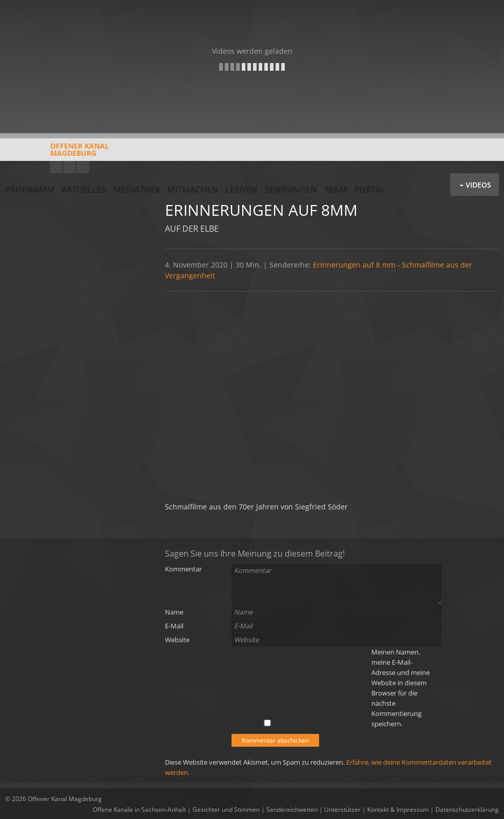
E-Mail (174, 626)
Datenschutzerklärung (467, 810)
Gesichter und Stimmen (226, 810)
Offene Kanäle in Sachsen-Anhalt (139, 810)
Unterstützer (342, 810)
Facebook (70, 167)
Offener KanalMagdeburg (57, 153)
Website (177, 640)
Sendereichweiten (292, 810)
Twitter (83, 167)
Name (174, 612)
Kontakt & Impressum (398, 810)
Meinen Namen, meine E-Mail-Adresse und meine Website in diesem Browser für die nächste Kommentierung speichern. (401, 688)
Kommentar (183, 569)
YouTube (56, 167)
